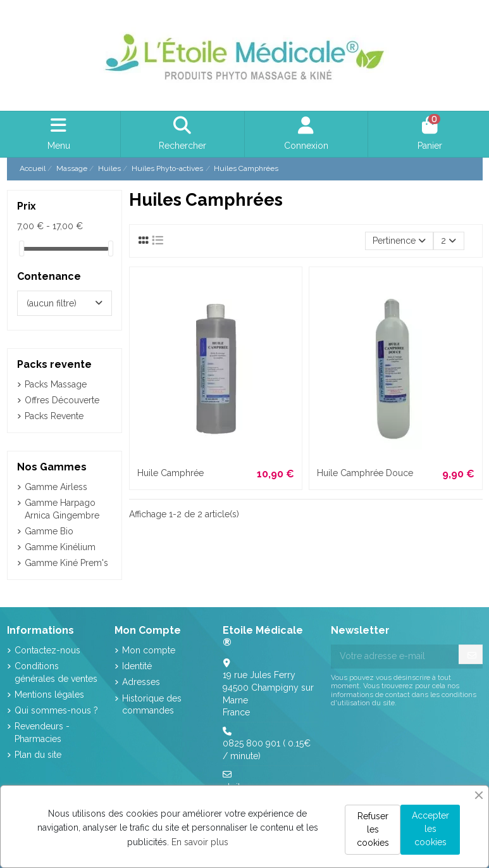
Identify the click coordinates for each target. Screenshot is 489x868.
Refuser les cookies (373, 829)
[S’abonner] (472, 656)
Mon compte (149, 650)
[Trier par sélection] (399, 241)
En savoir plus (200, 842)
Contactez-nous (47, 650)
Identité (137, 666)
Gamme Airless (56, 487)
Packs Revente (54, 416)
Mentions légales (49, 695)
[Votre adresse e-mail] (395, 657)
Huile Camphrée (170, 473)
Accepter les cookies (430, 829)
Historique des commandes (152, 705)
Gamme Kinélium (60, 547)
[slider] (22, 248)
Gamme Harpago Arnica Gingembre (62, 509)
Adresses (141, 682)
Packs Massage (56, 384)
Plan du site (38, 755)
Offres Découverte (62, 400)
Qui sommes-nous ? (56, 710)
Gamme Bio (49, 531)
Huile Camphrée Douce (365, 473)
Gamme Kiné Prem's (66, 563)
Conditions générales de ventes (56, 672)
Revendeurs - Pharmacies (42, 733)
